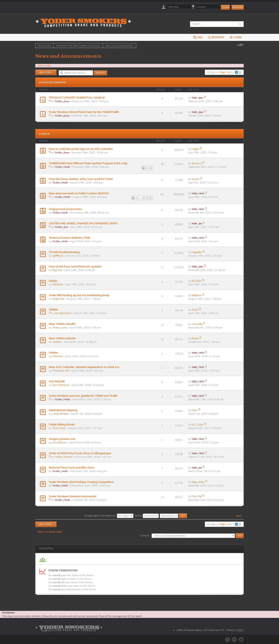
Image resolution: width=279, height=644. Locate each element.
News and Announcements (119, 46)
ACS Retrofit (57, 381)
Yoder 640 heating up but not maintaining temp (79, 295)
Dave (194, 410)
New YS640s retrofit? (62, 324)
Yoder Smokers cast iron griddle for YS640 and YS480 (83, 396)
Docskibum (60, 442)
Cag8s (195, 149)
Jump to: (145, 535)
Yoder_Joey (62, 101)
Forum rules (44, 66)
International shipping (63, 410)
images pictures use (62, 439)
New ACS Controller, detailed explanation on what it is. (84, 367)
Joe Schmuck (61, 385)
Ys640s (53, 310)
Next (238, 516)
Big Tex (57, 270)
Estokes (58, 356)
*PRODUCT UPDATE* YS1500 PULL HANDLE (77, 98)
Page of (226, 72)
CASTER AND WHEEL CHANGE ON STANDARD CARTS (83, 223)
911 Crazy (59, 428)
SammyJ (197, 163)
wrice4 (195, 179)
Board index (44, 46)
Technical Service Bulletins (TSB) (69, 238)
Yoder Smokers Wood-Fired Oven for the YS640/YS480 (84, 112)
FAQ (198, 37)
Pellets (53, 353)
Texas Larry (60, 327)
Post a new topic (46, 72)
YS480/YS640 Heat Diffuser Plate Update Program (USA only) (88, 163)
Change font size (240, 45)
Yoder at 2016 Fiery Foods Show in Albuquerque (80, 453)
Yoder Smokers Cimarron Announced (73, 496)
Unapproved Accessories (65, 209)
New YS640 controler (62, 338)
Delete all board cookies (189, 630)
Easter (53, 281)
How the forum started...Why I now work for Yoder (81, 179)
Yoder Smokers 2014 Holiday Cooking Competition (81, 482)
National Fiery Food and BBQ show (72, 468)
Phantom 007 (61, 371)
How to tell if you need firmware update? (75, 266)
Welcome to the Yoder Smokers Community (78, 46)
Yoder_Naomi (63, 457)
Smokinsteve (63, 313)
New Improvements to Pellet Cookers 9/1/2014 (79, 193)
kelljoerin (58, 299)
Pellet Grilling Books (62, 424)
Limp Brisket (60, 414)
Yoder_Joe (61, 227)
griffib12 (58, 256)
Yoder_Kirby (198, 482)
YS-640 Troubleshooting (64, 252)
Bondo (195, 338)
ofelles (57, 342)
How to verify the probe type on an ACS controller (81, 149)
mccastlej (197, 324)
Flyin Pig (196, 496)
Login (235, 37)
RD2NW (58, 284)
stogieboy (197, 252)
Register (238, 7)
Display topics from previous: (109, 516)
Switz (195, 310)
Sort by (147, 516)
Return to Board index (50, 532)
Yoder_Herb (62, 167)
